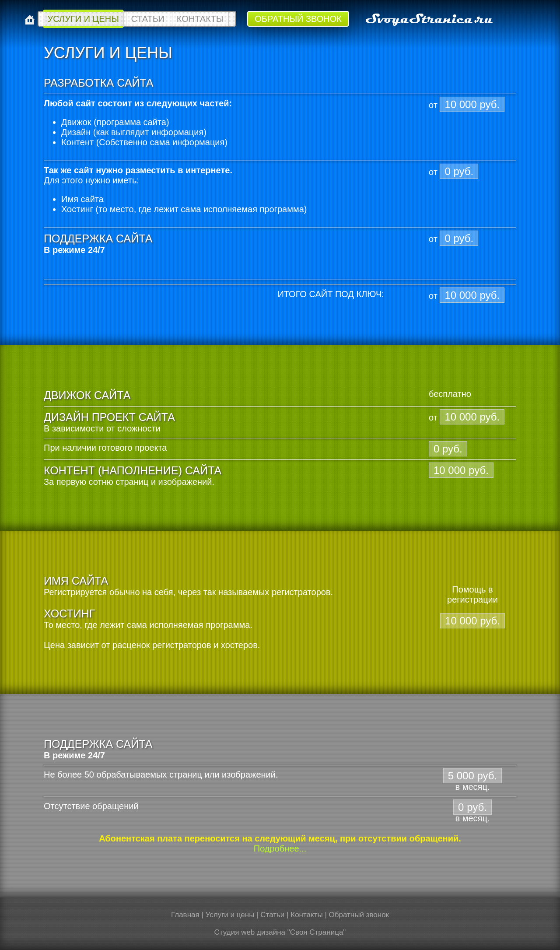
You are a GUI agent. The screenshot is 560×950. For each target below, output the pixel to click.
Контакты (200, 19)
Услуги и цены (83, 19)
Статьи (148, 19)
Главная (185, 915)
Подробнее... (280, 848)
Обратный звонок (298, 19)
